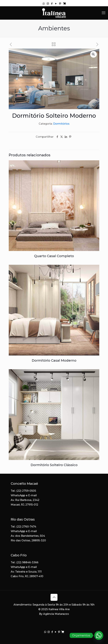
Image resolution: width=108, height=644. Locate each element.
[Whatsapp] (99, 635)
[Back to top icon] (54, 597)
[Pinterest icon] (60, 4)
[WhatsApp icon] (44, 4)
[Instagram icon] (48, 4)
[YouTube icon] (56, 4)
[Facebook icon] (52, 4)
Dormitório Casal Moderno (54, 360)
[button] (94, 54)
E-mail (32, 495)
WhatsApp (18, 495)
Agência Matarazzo (56, 614)
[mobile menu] (104, 13)
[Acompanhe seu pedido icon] (64, 4)
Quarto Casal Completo (54, 256)
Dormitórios (61, 124)
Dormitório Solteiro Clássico (54, 465)
